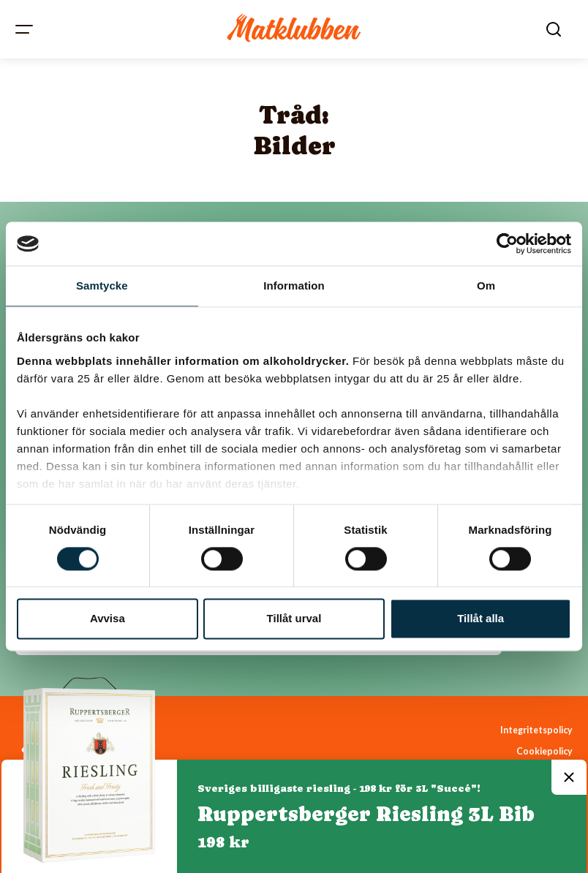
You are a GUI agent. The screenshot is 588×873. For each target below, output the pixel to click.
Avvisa (108, 619)
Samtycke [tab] (102, 286)
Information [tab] (294, 286)
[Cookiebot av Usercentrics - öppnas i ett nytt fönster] (507, 243)
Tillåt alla (480, 619)
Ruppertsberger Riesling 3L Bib (366, 814)
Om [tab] (486, 286)
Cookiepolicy (544, 751)
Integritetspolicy (536, 730)
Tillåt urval (294, 619)
